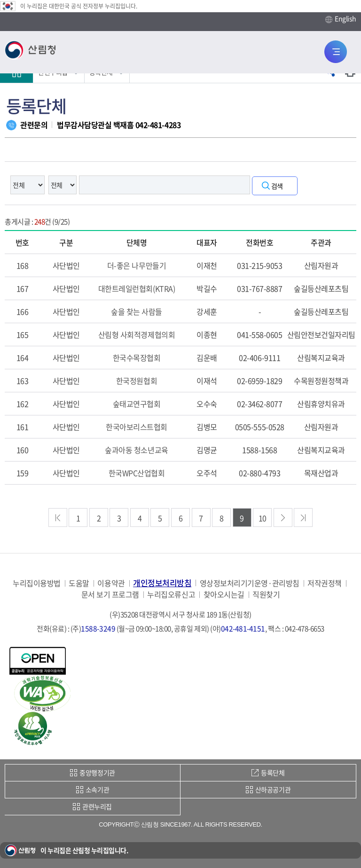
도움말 (79, 583)
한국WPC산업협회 (137, 473)
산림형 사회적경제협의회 (137, 334)
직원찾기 (266, 594)
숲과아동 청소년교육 (136, 450)
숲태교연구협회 (137, 404)
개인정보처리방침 (162, 583)
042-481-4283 (158, 125)
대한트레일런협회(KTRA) (137, 288)
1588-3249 (98, 629)
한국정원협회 (137, 381)
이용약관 (111, 583)
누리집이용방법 (37, 583)
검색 (277, 186)
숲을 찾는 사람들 (137, 311)
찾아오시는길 (224, 594)
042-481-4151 (243, 629)
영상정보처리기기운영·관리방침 (250, 583)
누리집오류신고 (171, 594)
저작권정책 (325, 583)
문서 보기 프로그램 (110, 594)
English (341, 19)
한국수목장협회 (137, 358)
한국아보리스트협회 (137, 427)
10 (263, 518)
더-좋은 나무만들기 (137, 265)
